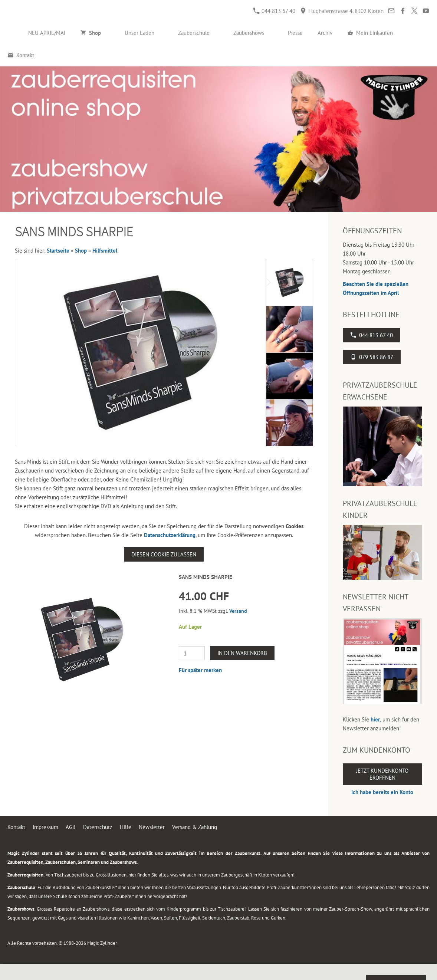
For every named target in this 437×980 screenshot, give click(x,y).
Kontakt (16, 827)
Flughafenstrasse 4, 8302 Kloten (342, 11)
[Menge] (192, 653)
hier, (376, 719)
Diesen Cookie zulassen (164, 554)
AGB (71, 827)
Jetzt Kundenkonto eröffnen (382, 774)
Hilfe (126, 827)
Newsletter (152, 827)
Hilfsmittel (105, 251)
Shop (81, 251)
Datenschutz (98, 827)
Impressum (45, 827)
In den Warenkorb (242, 653)
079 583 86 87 (372, 357)
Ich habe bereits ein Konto (382, 792)
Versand (238, 611)
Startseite (58, 251)
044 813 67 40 (274, 11)
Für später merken (200, 670)
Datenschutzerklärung (170, 535)
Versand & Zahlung (195, 827)
